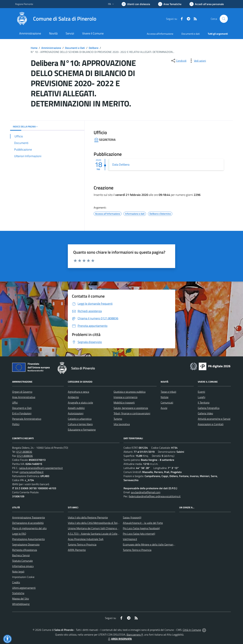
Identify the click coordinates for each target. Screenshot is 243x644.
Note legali (18, 572)
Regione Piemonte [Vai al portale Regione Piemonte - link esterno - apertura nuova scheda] (24, 4)
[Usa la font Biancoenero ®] (136, 4)
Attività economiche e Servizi (214, 419)
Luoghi (201, 397)
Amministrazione (51, 48)
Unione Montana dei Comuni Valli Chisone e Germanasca (100, 528)
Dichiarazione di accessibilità (28, 523)
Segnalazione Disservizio (26, 544)
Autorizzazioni (76, 413)
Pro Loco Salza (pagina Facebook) (141, 528)
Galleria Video (205, 413)
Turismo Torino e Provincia (82, 544)
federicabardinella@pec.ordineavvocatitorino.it (155, 496)
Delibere (94, 48)
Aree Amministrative (24, 397)
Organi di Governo (22, 392)
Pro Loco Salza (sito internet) (139, 534)
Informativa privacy (23, 566)
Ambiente (73, 397)
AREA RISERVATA (119, 639)
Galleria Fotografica (209, 408)
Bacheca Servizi (21, 555)
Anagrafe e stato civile (80, 403)
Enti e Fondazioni (22, 413)
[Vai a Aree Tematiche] (170, 4)
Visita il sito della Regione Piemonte (88, 517)
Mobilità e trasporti (124, 403)
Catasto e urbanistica (80, 419)
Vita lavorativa (122, 424)
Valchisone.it (130, 539)
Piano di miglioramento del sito (29, 528)
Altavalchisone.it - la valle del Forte (143, 523)
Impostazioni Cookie (23, 577)
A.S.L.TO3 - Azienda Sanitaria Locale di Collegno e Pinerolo (101, 534)
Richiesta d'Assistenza (25, 550)
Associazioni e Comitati (211, 424)
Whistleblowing (21, 604)
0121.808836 (24, 452)
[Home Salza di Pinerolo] (56, 19)
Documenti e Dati (75, 48)
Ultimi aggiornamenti (24, 588)
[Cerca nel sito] (224, 19)
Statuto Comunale (22, 561)
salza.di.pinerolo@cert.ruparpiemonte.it (41, 468)
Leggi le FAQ (19, 534)
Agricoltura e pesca (78, 392)
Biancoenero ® (135, 635)
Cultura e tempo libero (80, 424)
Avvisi (164, 408)
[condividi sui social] (179, 61)
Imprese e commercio (125, 397)
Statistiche (18, 593)
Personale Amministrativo (27, 419)
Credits (16, 582)
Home (34, 48)
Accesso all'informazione (160, 34)
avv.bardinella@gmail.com (146, 492)
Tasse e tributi (168, 392)
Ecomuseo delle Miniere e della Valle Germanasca (151, 544)
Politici (16, 424)
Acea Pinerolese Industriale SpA (86, 539)
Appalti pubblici (76, 408)
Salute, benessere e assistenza (131, 408)
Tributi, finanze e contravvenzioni (132, 413)
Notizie (165, 397)
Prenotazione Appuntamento (28, 539)
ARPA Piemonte (77, 550)
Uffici (15, 403)
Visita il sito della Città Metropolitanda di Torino (94, 523)
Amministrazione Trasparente (29, 517)
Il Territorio (204, 403)
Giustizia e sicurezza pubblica (130, 392)
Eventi (201, 392)
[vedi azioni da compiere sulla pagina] (197, 61)
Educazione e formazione (82, 430)
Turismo (118, 419)
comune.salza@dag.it (32, 472)
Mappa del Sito (21, 599)
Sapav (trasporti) (132, 517)
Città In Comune (192, 630)
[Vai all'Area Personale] (207, 4)
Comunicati (167, 403)
